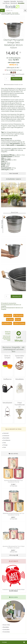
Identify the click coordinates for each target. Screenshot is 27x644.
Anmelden (21, 3)
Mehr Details (13, 173)
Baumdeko (6, 438)
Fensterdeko (6, 632)
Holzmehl (5, 433)
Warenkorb (14, 3)
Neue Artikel (14, 454)
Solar (4, 447)
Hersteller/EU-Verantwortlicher (9, 303)
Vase (4, 443)
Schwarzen (6, 436)
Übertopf (8, 315)
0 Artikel (4, 642)
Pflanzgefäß (19, 315)
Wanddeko (6, 627)
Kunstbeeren (6, 440)
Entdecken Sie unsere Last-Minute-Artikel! (13, 590)
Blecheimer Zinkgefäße (7, 13)
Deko (19, 319)
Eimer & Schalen (15, 13)
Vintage (11, 319)
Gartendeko (6, 629)
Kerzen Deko (6, 625)
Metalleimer (7, 323)
